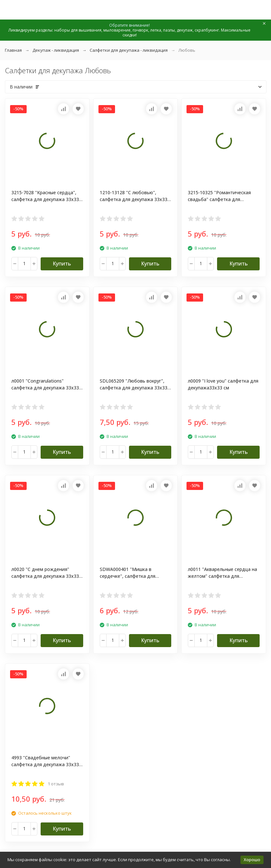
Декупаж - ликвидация (56, 50)
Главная (13, 50)
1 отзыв (56, 784)
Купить (62, 264)
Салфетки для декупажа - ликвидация (129, 50)
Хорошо (252, 860)
